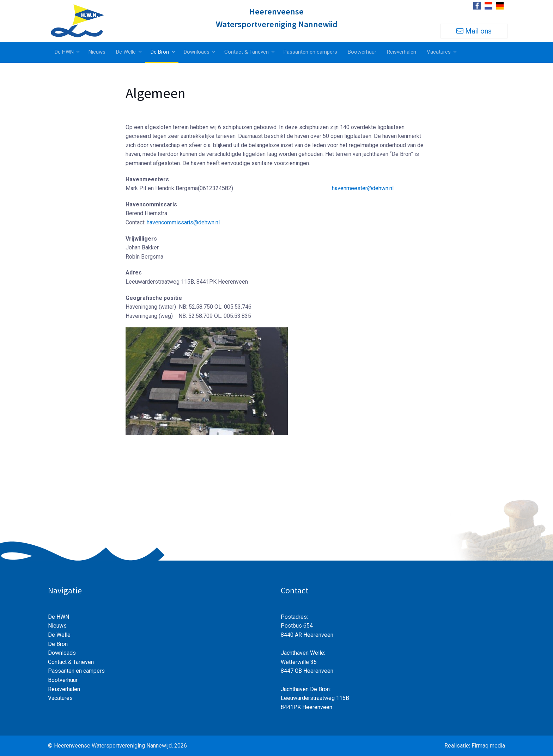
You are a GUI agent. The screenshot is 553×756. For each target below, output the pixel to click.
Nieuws (97, 52)
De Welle (126, 52)
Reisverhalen (402, 52)
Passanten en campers (310, 52)
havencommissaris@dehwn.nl (183, 222)
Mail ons (474, 31)
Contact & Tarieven (247, 52)
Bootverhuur (362, 52)
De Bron (160, 52)
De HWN (64, 52)
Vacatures (439, 52)
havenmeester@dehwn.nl (363, 188)
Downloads (197, 52)
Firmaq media (488, 746)
